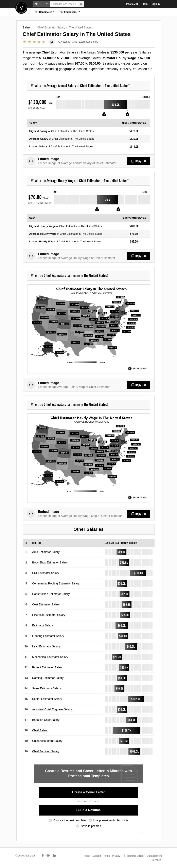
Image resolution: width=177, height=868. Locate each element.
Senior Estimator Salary (47, 699)
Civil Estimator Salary (46, 573)
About (87, 856)
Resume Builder (136, 856)
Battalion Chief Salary (46, 720)
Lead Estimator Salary (46, 646)
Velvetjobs (21, 8)
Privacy (116, 856)
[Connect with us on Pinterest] (48, 856)
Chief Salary (40, 730)
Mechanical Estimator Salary (50, 657)
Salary (27, 27)
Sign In (156, 4)
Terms (107, 856)
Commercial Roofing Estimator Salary (56, 583)
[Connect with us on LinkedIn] (55, 856)
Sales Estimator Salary (47, 688)
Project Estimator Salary (47, 667)
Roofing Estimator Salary (48, 678)
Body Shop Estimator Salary (50, 562)
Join (145, 4)
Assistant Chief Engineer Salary (52, 709)
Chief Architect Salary (46, 751)
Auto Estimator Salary (46, 552)
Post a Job (132, 4)
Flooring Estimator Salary (48, 636)
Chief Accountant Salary (47, 741)
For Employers (70, 12)
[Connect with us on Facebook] (43, 856)
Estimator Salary (43, 625)
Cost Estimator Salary (46, 604)
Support (97, 856)
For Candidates (45, 12)
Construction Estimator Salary (51, 594)
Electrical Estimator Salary (49, 615)
